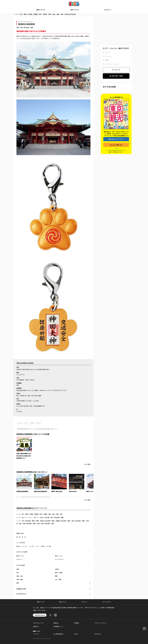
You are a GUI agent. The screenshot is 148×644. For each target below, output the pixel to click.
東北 (18, 573)
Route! (76, 634)
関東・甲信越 (28, 14)
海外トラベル (75, 10)
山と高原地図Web (58, 634)
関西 (56, 576)
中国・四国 (20, 579)
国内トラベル (41, 10)
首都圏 (35, 14)
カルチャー (108, 10)
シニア (26, 423)
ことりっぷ (36, 634)
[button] (115, 148)
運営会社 (56, 623)
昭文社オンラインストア (116, 139)
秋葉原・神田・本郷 (49, 14)
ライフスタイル (59, 559)
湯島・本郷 (60, 14)
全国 (18, 569)
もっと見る (87, 464)
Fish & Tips (98, 634)
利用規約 (76, 623)
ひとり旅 (38, 423)
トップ (16, 14)
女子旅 (32, 423)
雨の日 (18, 546)
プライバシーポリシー (101, 623)
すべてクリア (116, 70)
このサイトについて (38, 623)
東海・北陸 (20, 576)
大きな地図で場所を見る (42, 369)
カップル (20, 423)
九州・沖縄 (58, 579)
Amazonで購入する (116, 145)
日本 (21, 14)
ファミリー (25, 546)
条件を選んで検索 (116, 76)
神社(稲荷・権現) (28, 27)
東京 (40, 14)
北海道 (57, 569)
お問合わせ (36, 626)
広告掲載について (58, 626)
